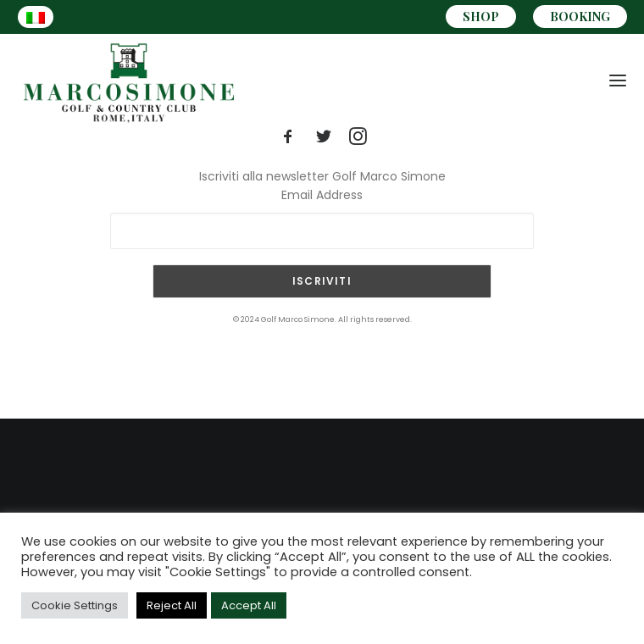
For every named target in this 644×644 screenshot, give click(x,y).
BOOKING (580, 17)
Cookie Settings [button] (75, 605)
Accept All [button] (249, 605)
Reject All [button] (172, 605)
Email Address (322, 195)
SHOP (481, 17)
